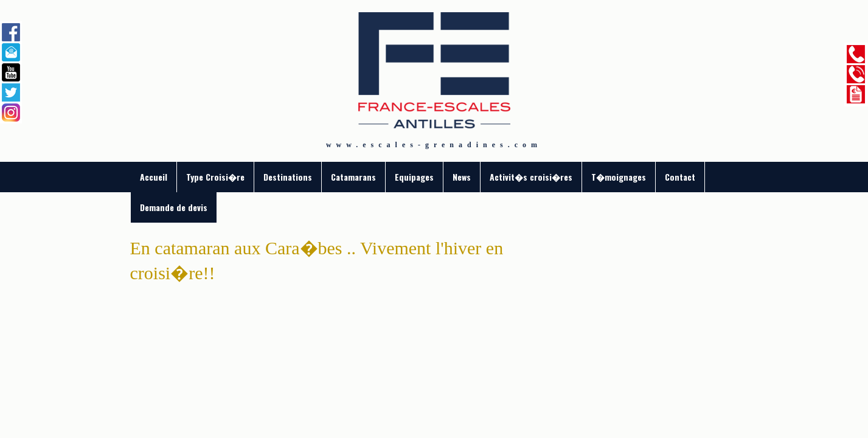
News (462, 177)
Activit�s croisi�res (531, 177)
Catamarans (353, 177)
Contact (680, 177)
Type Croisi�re (215, 177)
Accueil (154, 177)
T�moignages (619, 177)
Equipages (414, 177)
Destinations (288, 177)
